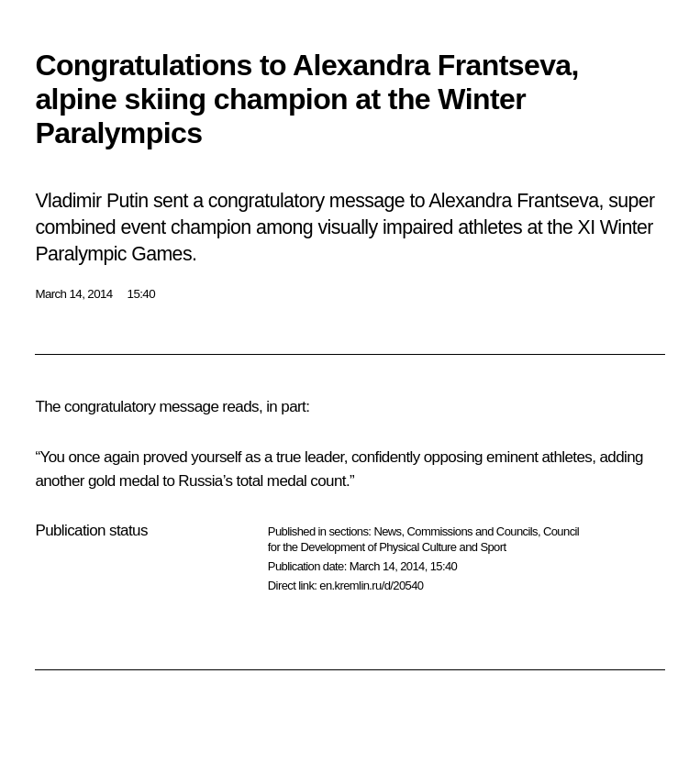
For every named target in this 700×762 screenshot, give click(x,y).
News (387, 531)
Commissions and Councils (472, 531)
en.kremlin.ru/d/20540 (371, 585)
